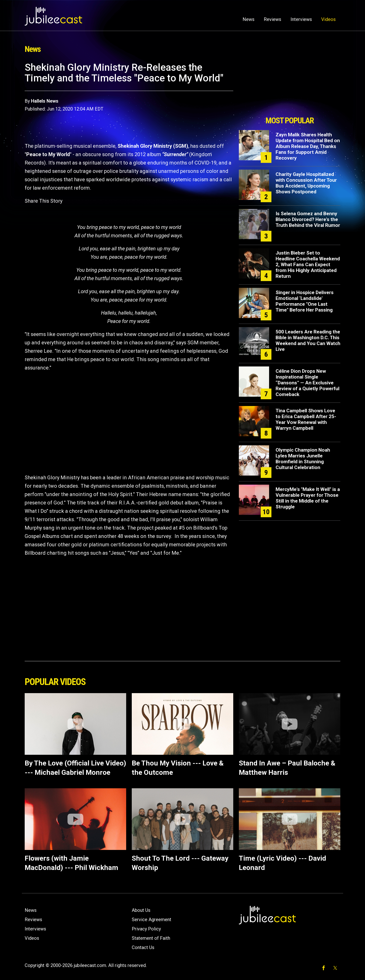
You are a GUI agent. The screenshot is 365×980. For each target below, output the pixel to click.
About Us (141, 910)
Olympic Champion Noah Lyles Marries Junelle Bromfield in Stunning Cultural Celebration (303, 459)
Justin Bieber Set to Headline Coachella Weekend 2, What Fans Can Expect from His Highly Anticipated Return (308, 265)
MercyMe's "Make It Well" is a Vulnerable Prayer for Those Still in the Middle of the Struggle (308, 498)
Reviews (272, 19)
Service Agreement (152, 920)
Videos (328, 19)
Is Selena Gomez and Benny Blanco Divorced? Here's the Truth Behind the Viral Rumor (308, 219)
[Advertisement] (290, 88)
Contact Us (143, 947)
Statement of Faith (151, 938)
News (248, 19)
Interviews (301, 19)
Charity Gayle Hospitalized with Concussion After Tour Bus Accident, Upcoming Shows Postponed (306, 183)
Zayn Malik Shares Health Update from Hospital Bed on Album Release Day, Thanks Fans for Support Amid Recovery (308, 146)
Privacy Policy (146, 929)
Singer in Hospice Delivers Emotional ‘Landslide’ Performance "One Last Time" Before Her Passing (305, 301)
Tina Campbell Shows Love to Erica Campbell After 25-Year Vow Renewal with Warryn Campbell (306, 419)
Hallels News (45, 101)
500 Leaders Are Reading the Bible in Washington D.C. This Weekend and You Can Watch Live (308, 341)
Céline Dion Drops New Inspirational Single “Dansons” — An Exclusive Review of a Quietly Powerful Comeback (308, 383)
